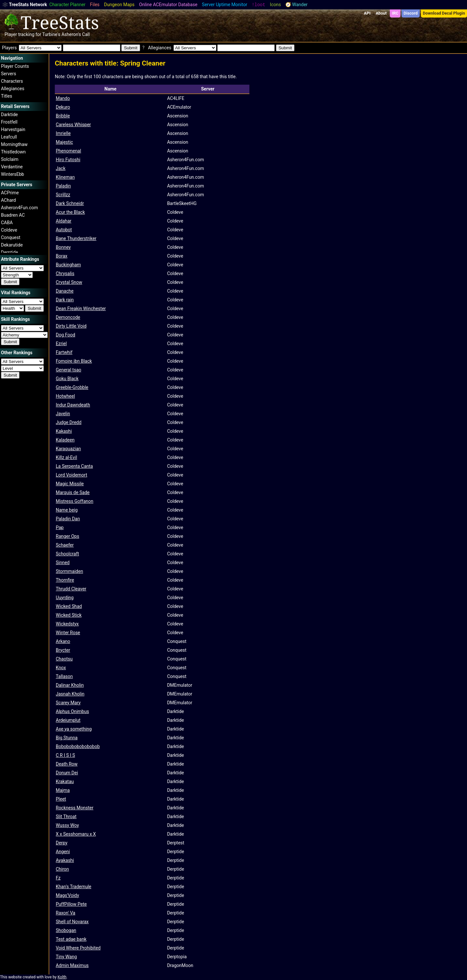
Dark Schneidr (70, 203)
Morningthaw (14, 144)
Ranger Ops (67, 536)
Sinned (63, 563)
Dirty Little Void (71, 326)
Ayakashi (65, 860)
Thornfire (65, 580)
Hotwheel (65, 396)
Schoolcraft (67, 554)
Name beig (67, 510)
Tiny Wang (66, 957)
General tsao (68, 370)
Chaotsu (64, 659)
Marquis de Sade (73, 492)
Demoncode (68, 317)
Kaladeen (65, 440)
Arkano (63, 641)
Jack (61, 168)
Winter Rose (68, 633)
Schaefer (65, 545)
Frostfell (9, 122)
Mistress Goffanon (75, 501)
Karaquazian (68, 449)
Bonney (63, 247)
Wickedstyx (67, 624)
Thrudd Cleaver (71, 589)
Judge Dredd (69, 422)
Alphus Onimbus (72, 711)
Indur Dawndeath (73, 405)
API (367, 13)
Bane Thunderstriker (76, 238)
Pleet (61, 799)
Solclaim (10, 159)
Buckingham (68, 265)
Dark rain (65, 300)
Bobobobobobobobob (78, 746)
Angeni (63, 852)
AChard (8, 200)
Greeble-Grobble (72, 387)
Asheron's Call (75, 34)
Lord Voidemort (72, 475)
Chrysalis (65, 273)
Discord (411, 13)
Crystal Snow (69, 282)
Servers (9, 74)
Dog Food (66, 335)
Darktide (9, 115)
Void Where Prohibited (78, 948)
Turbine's (51, 34)
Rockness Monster (75, 808)
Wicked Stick (69, 615)
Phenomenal (68, 151)
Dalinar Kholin (70, 685)
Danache (65, 291)
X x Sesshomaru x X (76, 834)
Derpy (62, 843)
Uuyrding (65, 598)
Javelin (63, 414)
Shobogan (66, 930)
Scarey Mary (68, 703)
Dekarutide (12, 245)
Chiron (62, 869)
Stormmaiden (69, 571)
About (381, 13)
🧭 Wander (296, 5)
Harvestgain (13, 129)
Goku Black (67, 379)
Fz (58, 878)
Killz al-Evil (66, 457)
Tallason (64, 676)
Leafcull (9, 137)
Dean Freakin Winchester (81, 309)
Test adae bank (71, 939)
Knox (61, 668)
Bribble (63, 116)
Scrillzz (63, 195)
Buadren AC (13, 215)
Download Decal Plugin (444, 13)
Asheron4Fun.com (19, 208)
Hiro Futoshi (68, 160)
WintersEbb (12, 174)
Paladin (63, 186)
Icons (275, 5)
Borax (62, 256)
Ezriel (61, 344)
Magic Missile (70, 484)
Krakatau (65, 781)
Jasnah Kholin (70, 694)
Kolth (62, 977)
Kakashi (64, 431)
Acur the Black (70, 212)
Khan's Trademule (74, 887)
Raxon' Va (66, 913)
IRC (395, 13)
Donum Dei (67, 773)
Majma (63, 790)
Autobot (64, 230)
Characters (12, 81)
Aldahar (64, 221)
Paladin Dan (68, 519)
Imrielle (63, 133)
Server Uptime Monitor (225, 5)
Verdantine (12, 167)
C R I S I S (65, 755)
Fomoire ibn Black (74, 361)
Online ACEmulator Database (168, 5)
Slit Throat (66, 817)
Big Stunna (67, 738)
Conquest (11, 237)
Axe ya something (74, 729)
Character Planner (67, 5)
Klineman (65, 177)
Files (95, 5)
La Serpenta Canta (74, 466)
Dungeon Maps (119, 5)
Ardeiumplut (68, 720)
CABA (7, 223)
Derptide (10, 252)
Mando (63, 98)
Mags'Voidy (67, 895)
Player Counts (15, 66)
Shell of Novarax (72, 922)
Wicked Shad (69, 606)
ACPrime (10, 193)
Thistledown (13, 152)
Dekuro (63, 107)
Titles (6, 96)
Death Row (67, 764)
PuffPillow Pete (71, 904)
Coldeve (9, 230)
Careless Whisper (73, 125)
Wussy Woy (67, 825)
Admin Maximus (72, 965)
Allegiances (13, 89)
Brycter (63, 650)
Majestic (64, 142)
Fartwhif (64, 352)
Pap (60, 527)
